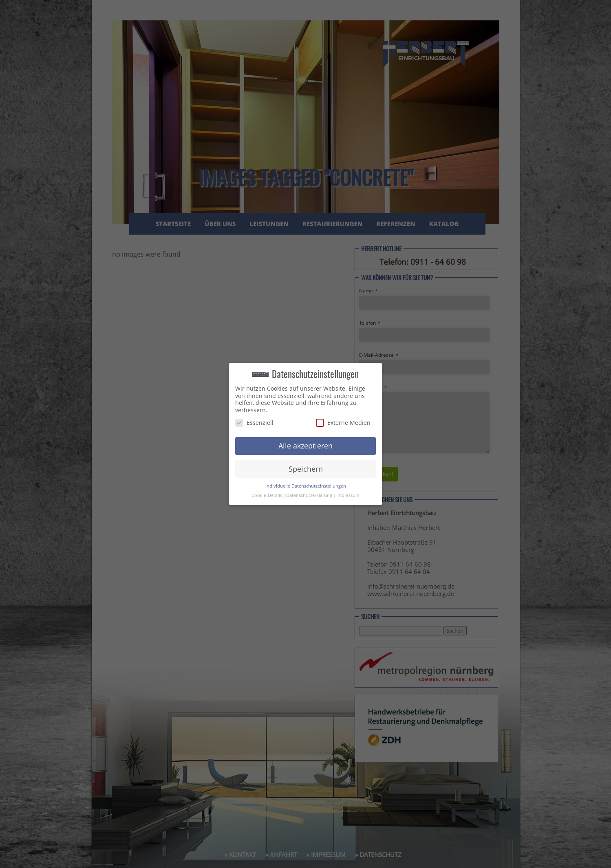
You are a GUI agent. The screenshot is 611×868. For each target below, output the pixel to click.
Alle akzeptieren (305, 446)
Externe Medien (343, 423)
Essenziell (254, 423)
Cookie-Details (267, 495)
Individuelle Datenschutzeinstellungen (306, 486)
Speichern (306, 469)
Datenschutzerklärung (309, 495)
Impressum (348, 495)
